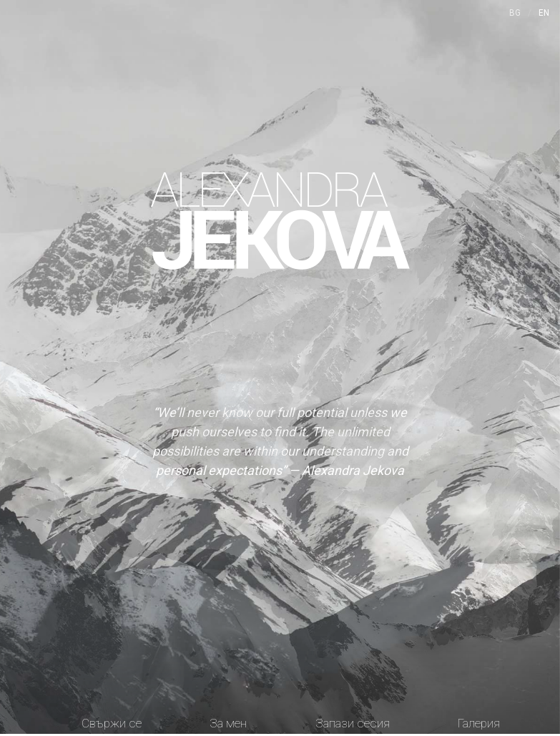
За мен (228, 723)
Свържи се (112, 723)
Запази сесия (353, 723)
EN (544, 13)
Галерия (479, 723)
